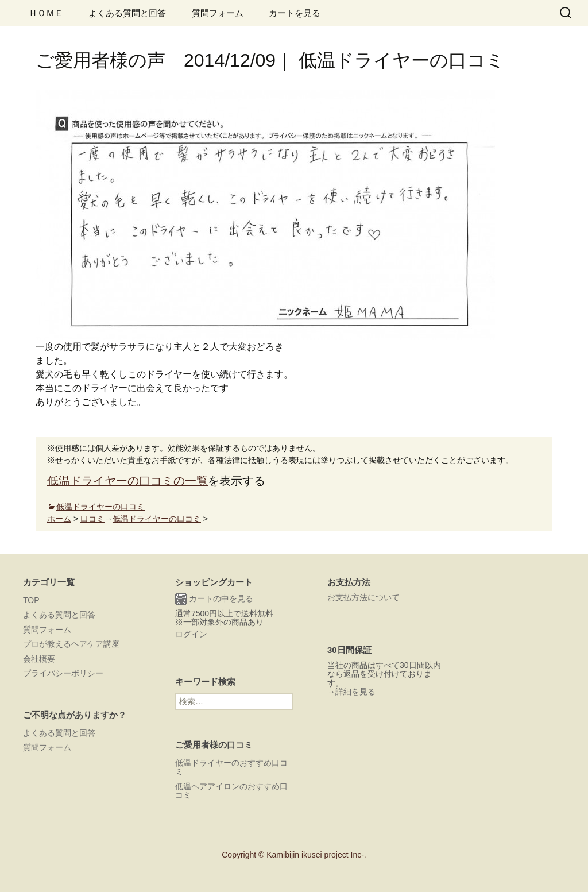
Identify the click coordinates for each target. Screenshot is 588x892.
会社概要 (39, 659)
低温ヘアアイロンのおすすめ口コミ (231, 791)
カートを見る (295, 13)
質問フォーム (218, 13)
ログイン (191, 634)
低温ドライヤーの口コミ (100, 507)
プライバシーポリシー (63, 673)
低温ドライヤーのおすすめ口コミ (231, 767)
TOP (31, 600)
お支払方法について (363, 597)
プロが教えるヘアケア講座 (71, 644)
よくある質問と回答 (127, 13)
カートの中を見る (214, 599)
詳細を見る (355, 692)
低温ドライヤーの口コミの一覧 (127, 481)
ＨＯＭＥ (46, 13)
